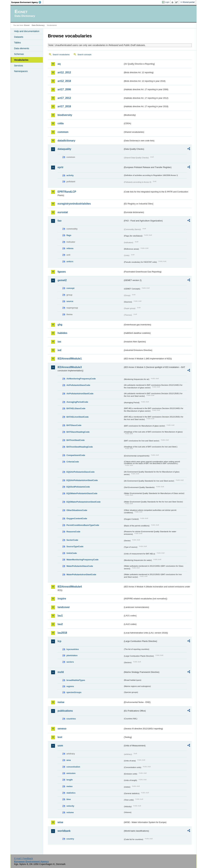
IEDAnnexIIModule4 (70, 587)
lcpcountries (73, 649)
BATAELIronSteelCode (78, 417)
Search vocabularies (61, 55)
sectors (70, 662)
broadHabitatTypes (76, 680)
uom (60, 746)
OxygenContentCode (77, 518)
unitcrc (70, 261)
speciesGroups (74, 692)
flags (69, 235)
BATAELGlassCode (76, 408)
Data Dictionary (38, 25)
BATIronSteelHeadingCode (80, 447)
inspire (62, 599)
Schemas (19, 54)
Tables (17, 43)
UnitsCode (72, 553)
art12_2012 (64, 72)
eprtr (60, 167)
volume (70, 812)
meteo (70, 786)
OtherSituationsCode (77, 510)
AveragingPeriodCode (77, 402)
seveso (62, 729)
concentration (73, 767)
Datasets (19, 37)
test (60, 737)
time (69, 799)
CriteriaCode (73, 462)
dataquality (64, 149)
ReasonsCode (73, 532)
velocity (70, 806)
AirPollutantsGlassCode (78, 385)
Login (167, 2)
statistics (71, 793)
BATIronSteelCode (76, 440)
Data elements (22, 48)
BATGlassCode (74, 425)
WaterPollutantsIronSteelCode (81, 574)
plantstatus (72, 655)
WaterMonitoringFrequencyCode (82, 560)
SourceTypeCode (75, 546)
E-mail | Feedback (23, 858)
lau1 (60, 616)
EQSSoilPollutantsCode (78, 487)
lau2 (60, 624)
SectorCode (72, 540)
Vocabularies (21, 60)
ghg (60, 325)
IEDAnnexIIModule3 (70, 367)
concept (70, 288)
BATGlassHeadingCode (78, 432)
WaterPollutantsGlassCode (80, 566)
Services (19, 66)
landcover (64, 607)
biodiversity (65, 115)
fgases (62, 272)
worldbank (64, 831)
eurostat (63, 212)
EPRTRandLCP (67, 192)
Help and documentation (27, 31)
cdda (61, 123)
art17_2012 (64, 98)
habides (62, 333)
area (69, 760)
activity (70, 175)
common (63, 132)
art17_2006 (64, 89)
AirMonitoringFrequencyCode (81, 379)
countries (71, 719)
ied (59, 350)
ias (59, 342)
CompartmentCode (76, 455)
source (70, 301)
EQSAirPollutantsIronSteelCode (82, 480)
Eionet (27, 25)
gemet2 (62, 280)
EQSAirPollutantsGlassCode (81, 472)
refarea (70, 248)
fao (60, 221)
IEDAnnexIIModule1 (70, 359)
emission (71, 773)
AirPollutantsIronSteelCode (80, 394)
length (70, 780)
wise (60, 822)
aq (59, 64)
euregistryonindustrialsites (74, 204)
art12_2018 (64, 81)
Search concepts (84, 55)
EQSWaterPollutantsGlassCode (82, 493)
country (70, 839)
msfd (61, 672)
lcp (59, 641)
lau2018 (62, 633)
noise (61, 702)
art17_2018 (64, 106)
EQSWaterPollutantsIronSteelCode (84, 502)
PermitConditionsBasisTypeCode (83, 525)
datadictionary (66, 141)
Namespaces (21, 71)
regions (70, 686)
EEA (27, 2)
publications (65, 711)
